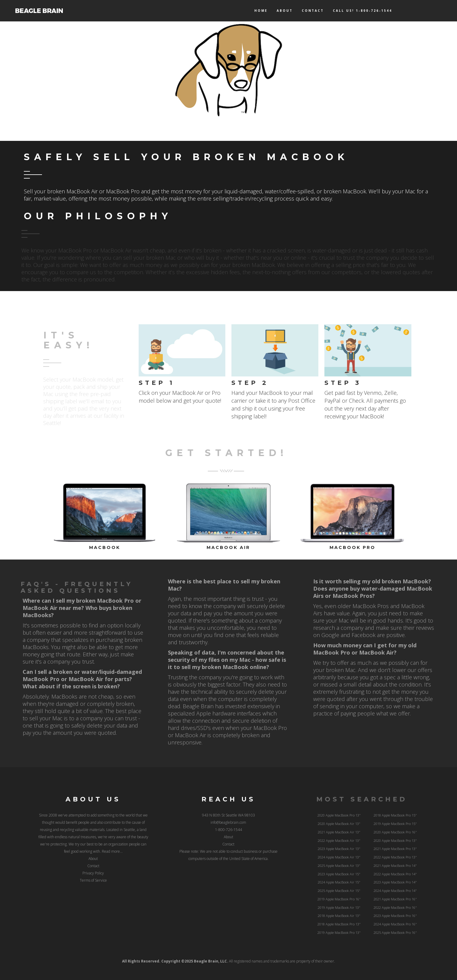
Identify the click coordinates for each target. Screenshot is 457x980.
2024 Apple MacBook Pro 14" (395, 891)
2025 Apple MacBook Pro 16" (395, 932)
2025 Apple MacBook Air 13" (339, 866)
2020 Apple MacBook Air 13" (339, 824)
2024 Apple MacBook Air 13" (339, 857)
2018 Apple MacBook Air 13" (339, 916)
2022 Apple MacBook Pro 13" (395, 857)
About (285, 11)
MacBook (105, 547)
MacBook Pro (352, 547)
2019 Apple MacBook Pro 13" (339, 932)
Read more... (112, 851)
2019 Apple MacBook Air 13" (339, 907)
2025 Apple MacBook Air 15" (339, 891)
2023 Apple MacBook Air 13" (339, 849)
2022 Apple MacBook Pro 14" (395, 874)
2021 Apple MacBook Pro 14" (395, 866)
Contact (313, 11)
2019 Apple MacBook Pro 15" (395, 824)
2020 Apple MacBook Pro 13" (339, 815)
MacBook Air (228, 547)
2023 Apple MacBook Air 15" (339, 874)
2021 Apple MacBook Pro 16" (395, 899)
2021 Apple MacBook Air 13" (339, 832)
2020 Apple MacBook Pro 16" (395, 832)
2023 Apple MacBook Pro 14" (395, 882)
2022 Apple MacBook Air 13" (339, 840)
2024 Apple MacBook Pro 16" (395, 924)
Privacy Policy (93, 873)
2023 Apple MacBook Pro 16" (395, 916)
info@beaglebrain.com (228, 822)
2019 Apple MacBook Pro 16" (339, 899)
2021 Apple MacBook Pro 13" (395, 849)
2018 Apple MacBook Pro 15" (395, 815)
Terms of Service (93, 880)
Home (261, 11)
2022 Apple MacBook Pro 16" (395, 907)
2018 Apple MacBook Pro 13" (339, 924)
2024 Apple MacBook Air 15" (339, 882)
